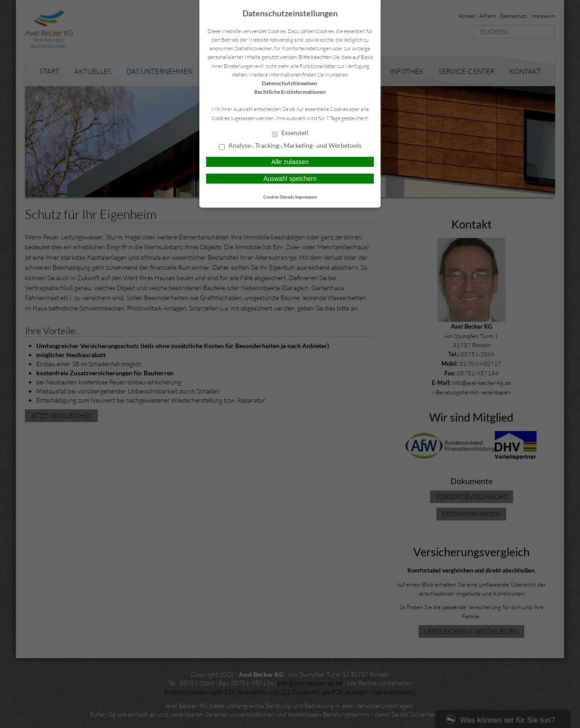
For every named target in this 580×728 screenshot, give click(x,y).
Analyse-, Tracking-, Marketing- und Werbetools (290, 146)
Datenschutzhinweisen (290, 83)
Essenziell (290, 133)
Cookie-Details (279, 197)
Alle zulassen (290, 162)
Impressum (306, 197)
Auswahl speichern (290, 179)
